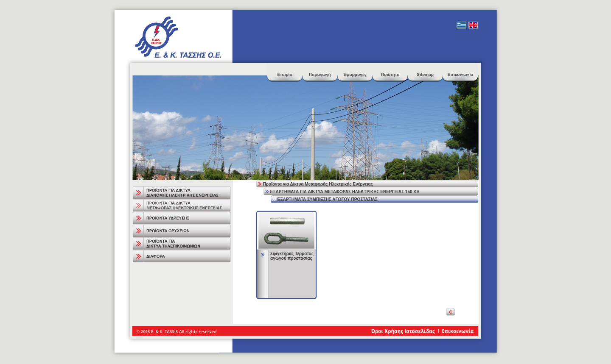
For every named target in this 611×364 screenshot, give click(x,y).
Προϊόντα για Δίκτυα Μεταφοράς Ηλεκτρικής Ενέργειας (318, 184)
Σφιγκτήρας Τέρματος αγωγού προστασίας (292, 256)
